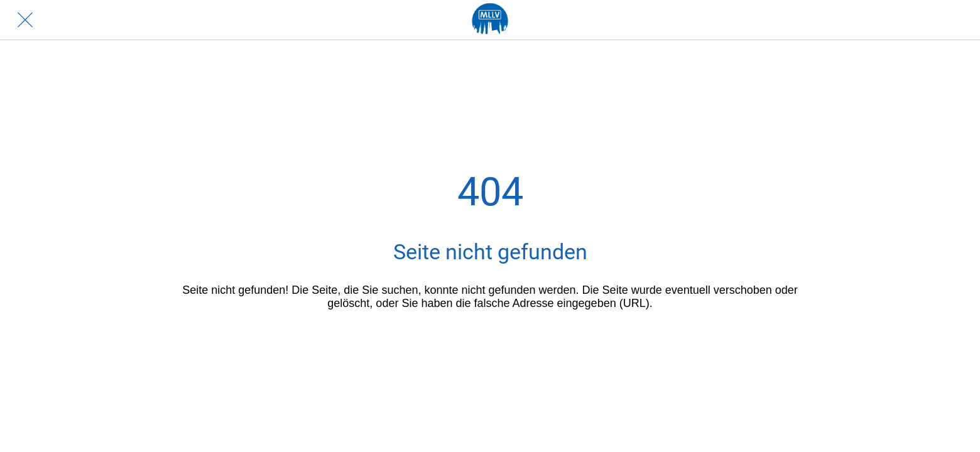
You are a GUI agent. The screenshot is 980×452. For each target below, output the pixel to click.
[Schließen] (25, 20)
